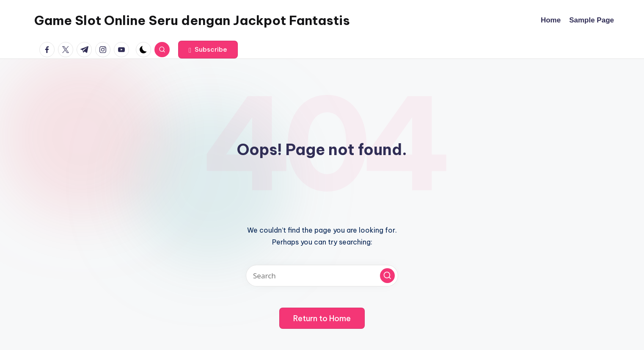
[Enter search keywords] (322, 276)
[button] (208, 50)
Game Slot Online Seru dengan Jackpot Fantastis (192, 20)
